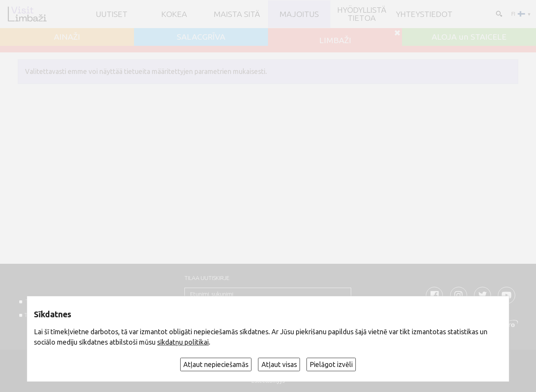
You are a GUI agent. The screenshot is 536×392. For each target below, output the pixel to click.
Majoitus (299, 14)
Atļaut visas (279, 364)
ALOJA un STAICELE (469, 37)
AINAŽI (67, 37)
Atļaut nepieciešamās (216, 364)
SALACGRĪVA (201, 37)
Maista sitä (237, 14)
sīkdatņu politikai (183, 342)
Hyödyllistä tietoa (362, 14)
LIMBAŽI (335, 40)
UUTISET (112, 14)
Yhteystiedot (424, 14)
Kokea (174, 14)
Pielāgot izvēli (331, 364)
